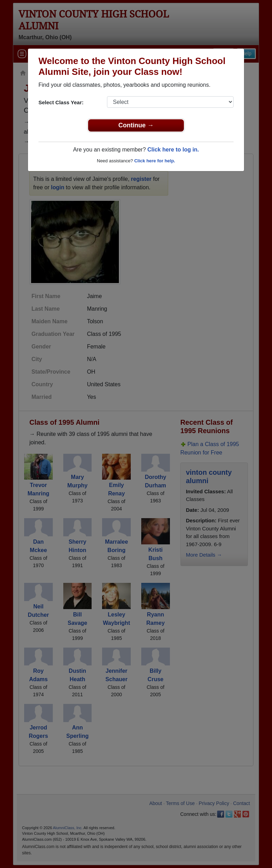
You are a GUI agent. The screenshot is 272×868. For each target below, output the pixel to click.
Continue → (136, 125)
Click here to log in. (173, 150)
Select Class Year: (61, 102)
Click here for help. (155, 161)
